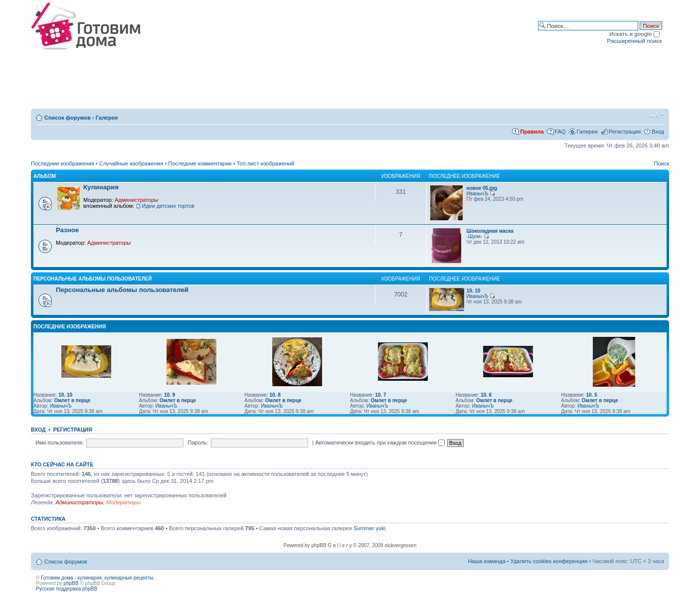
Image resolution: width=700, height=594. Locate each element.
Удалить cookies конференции (549, 561)
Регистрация (625, 132)
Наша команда (486, 561)
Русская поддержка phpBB (67, 589)
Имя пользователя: (60, 443)
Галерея (107, 118)
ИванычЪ (478, 194)
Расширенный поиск (634, 41)
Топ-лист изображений (265, 163)
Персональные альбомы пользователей (92, 279)
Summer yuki (369, 528)
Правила (532, 132)
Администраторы (136, 200)
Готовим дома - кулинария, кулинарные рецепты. (98, 578)
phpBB (71, 583)
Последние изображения (63, 163)
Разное (67, 230)
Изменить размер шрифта (657, 116)
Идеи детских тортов (168, 206)
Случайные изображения (131, 163)
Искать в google (634, 34)
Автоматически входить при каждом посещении (380, 443)
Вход (658, 132)
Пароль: (198, 443)
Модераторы (123, 502)
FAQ (560, 132)
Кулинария (101, 187)
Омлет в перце (72, 400)
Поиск (662, 163)
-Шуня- (475, 236)
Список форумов (68, 118)
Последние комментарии (200, 163)
